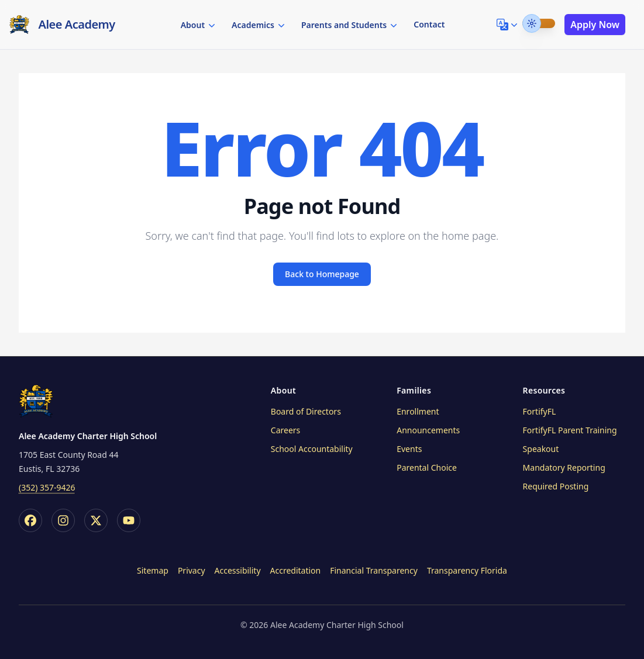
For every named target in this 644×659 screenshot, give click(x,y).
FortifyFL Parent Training (570, 430)
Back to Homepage (322, 274)
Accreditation (296, 570)
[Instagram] (63, 520)
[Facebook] (30, 520)
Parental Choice (427, 467)
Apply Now (595, 25)
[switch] (539, 23)
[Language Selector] (508, 25)
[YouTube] (129, 520)
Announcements (428, 430)
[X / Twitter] (96, 520)
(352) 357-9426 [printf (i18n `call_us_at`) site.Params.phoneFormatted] (47, 487)
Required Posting (556, 486)
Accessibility (238, 570)
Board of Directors (306, 411)
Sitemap (153, 570)
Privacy (192, 570)
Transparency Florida (467, 570)
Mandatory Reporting (564, 467)
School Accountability (312, 449)
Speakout (541, 449)
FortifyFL (540, 411)
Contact (429, 24)
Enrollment (418, 411)
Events (409, 449)
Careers (285, 430)
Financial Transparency (374, 570)
